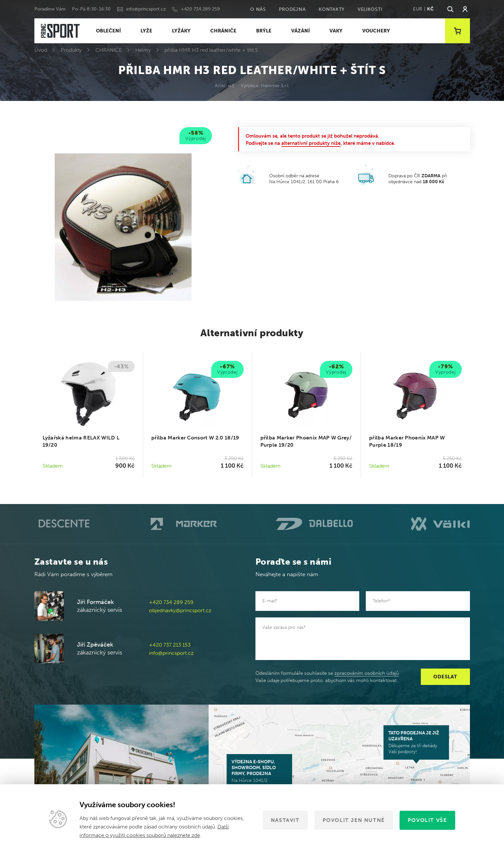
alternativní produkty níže (311, 143)
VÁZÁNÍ (300, 31)
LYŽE (146, 31)
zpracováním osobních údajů (367, 673)
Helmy (143, 50)
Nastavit (285, 820)
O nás (258, 9)
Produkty (71, 50)
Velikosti (370, 9)
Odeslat (445, 677)
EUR (418, 9)
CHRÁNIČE (223, 31)
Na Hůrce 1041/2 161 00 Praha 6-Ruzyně (259, 774)
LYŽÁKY (181, 31)
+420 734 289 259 (200, 9)
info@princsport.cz (146, 9)
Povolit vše (427, 820)
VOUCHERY (376, 31)
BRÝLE (264, 31)
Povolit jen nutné (354, 820)
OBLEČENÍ (108, 31)
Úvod (41, 50)
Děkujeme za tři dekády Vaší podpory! (416, 742)
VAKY (336, 31)
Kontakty (332, 9)
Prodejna (292, 9)
